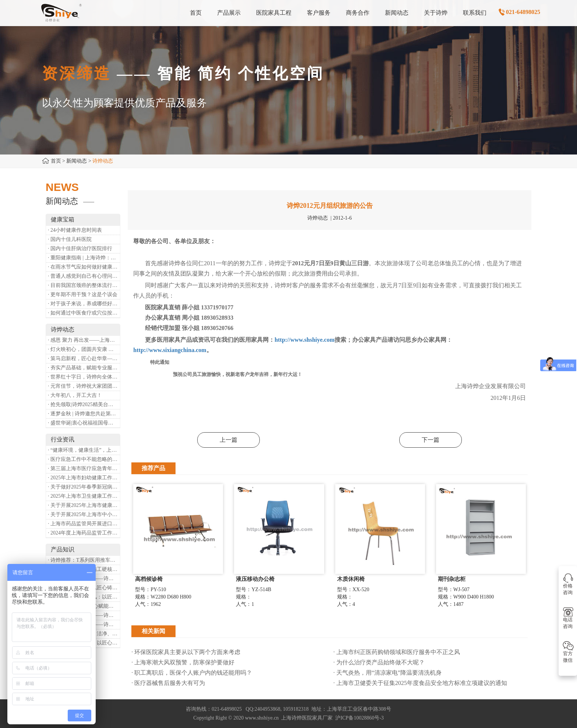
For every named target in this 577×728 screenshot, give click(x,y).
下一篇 (431, 440)
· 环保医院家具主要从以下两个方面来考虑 (186, 652)
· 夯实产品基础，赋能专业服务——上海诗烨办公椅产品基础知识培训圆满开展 (84, 368)
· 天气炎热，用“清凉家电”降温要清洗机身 (387, 673)
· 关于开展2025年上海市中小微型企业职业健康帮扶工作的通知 (84, 514)
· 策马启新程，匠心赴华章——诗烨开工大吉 (84, 358)
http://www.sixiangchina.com (170, 350)
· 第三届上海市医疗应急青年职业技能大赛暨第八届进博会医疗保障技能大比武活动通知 (84, 468)
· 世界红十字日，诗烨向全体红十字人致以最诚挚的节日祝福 (84, 377)
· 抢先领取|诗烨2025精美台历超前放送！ (84, 404)
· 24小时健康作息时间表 (75, 230)
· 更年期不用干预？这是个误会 (83, 294)
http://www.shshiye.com (305, 340)
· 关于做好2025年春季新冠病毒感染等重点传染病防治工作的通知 (84, 487)
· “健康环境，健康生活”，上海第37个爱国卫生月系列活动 (84, 450)
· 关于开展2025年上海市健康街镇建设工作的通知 (84, 505)
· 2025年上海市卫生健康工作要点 (84, 496)
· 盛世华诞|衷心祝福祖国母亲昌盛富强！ (84, 423)
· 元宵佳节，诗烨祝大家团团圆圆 (84, 386)
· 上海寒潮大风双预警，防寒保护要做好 (183, 662)
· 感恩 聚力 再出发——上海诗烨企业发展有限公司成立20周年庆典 (84, 340)
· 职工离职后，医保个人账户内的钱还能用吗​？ (192, 673)
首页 (56, 161)
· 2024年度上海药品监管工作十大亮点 (84, 533)
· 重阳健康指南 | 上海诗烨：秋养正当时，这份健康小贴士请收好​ (84, 258)
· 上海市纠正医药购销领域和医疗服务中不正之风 (397, 652)
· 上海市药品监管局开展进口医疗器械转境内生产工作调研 (84, 524)
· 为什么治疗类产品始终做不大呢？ (379, 662)
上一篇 (229, 440)
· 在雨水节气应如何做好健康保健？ (84, 267)
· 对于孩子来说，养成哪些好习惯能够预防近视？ (84, 304)
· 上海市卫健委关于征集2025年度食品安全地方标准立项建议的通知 (420, 683)
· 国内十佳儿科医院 (70, 239)
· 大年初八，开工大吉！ (75, 395)
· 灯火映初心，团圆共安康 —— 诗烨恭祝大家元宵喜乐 (84, 349)
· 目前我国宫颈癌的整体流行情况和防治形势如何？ (84, 285)
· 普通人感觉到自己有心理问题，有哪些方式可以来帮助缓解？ (84, 276)
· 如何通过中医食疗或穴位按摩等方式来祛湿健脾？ (84, 313)
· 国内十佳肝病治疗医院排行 (80, 248)
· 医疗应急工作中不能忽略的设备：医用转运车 (84, 459)
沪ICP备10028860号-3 (359, 718)
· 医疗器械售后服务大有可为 (168, 683)
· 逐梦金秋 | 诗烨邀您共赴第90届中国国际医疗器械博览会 (84, 414)
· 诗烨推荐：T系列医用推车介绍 (84, 560)
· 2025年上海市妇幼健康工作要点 (84, 478)
